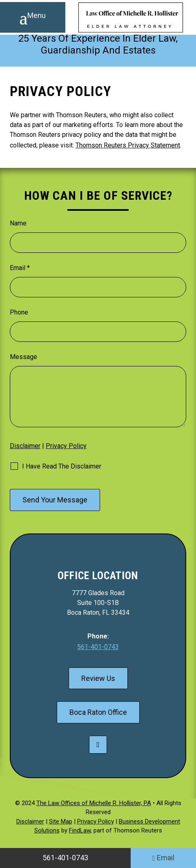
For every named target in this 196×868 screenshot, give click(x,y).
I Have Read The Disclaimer (62, 466)
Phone (19, 312)
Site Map (61, 821)
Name (18, 223)
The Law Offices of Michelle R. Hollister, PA (94, 803)
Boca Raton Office (98, 712)
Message (23, 357)
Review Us (98, 678)
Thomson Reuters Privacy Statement (128, 145)
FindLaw (80, 830)
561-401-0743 (98, 647)
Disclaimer (25, 446)
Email (20, 268)
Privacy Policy (66, 446)
